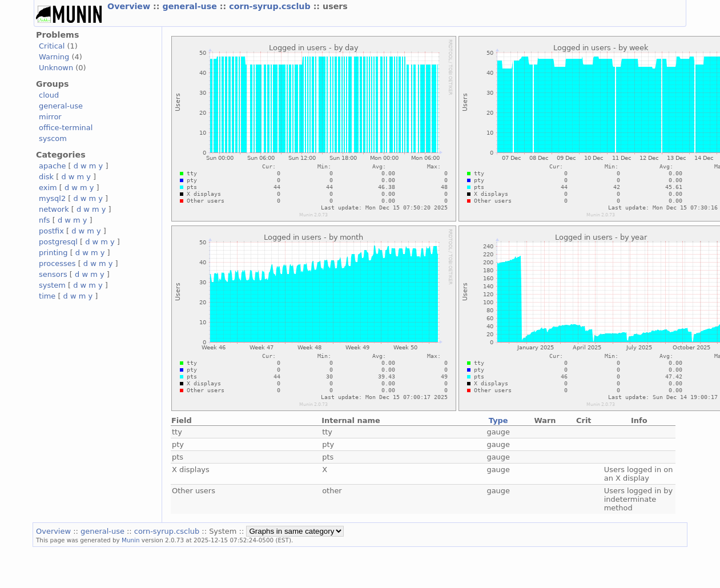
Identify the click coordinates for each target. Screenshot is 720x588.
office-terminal (66, 128)
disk (46, 177)
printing (53, 253)
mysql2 (52, 198)
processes (57, 263)
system (52, 285)
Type (498, 420)
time (47, 296)
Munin (131, 540)
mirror (50, 117)
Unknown (56, 68)
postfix (51, 231)
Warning (54, 57)
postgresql (58, 242)
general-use (191, 6)
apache (52, 166)
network (54, 209)
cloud (49, 95)
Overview (130, 6)
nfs (45, 220)
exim (48, 188)
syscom (53, 138)
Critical (52, 46)
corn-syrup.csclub (271, 6)
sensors (53, 274)
